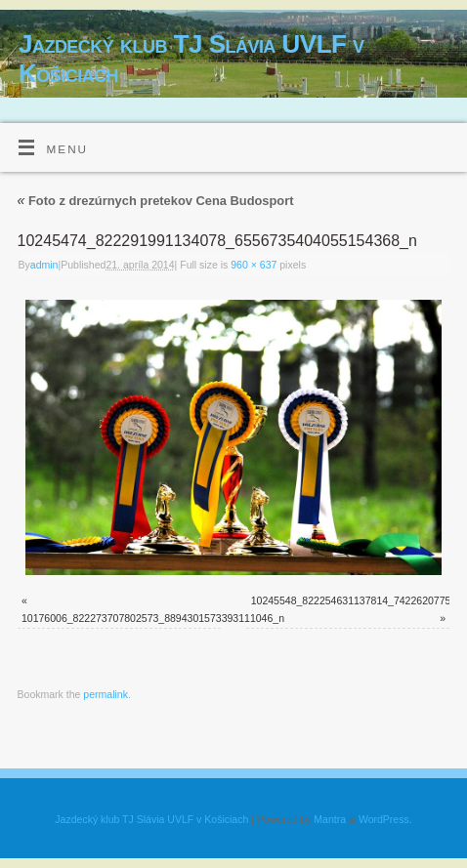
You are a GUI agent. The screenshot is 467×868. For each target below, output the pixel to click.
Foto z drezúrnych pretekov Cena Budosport (156, 201)
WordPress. (385, 819)
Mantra (330, 819)
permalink (106, 694)
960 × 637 (254, 265)
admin (44, 265)
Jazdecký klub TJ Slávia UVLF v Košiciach (191, 59)
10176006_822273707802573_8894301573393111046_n (153, 618)
